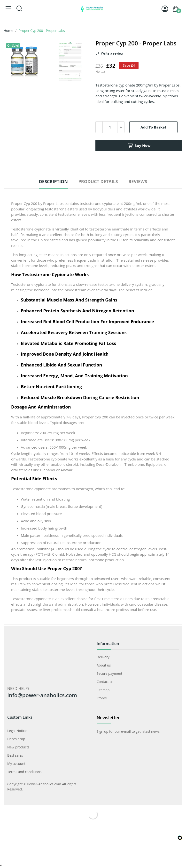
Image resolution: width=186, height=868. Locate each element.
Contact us (105, 682)
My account (16, 764)
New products (18, 747)
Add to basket (153, 127)
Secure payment (109, 673)
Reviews (138, 181)
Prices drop (16, 739)
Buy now (139, 145)
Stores (102, 698)
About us (104, 665)
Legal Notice (17, 731)
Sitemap (103, 690)
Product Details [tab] (98, 181)
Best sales (15, 755)
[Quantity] (110, 127)
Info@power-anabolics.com (42, 695)
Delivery (103, 657)
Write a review (112, 53)
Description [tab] (53, 181)
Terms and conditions (24, 772)
